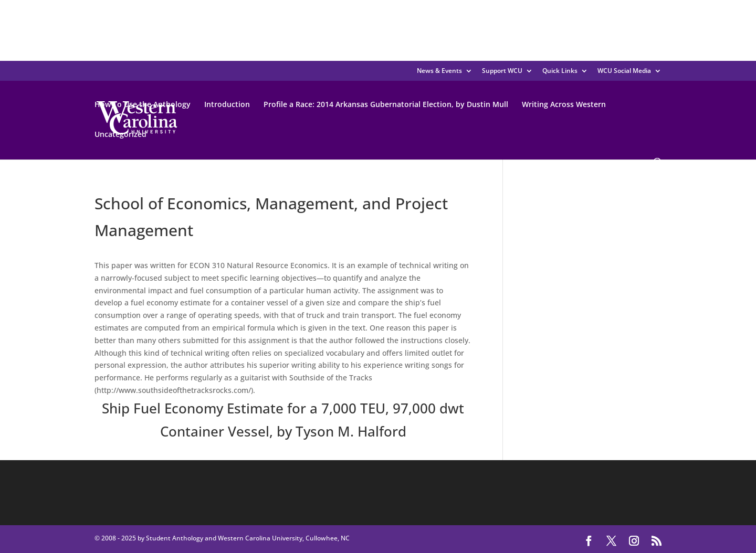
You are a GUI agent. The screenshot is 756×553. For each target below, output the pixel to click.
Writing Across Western (564, 104)
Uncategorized (120, 134)
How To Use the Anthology (143, 104)
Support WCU (502, 71)
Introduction (227, 104)
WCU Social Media (624, 71)
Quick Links (560, 71)
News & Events (439, 71)
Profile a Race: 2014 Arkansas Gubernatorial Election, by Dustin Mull (386, 104)
